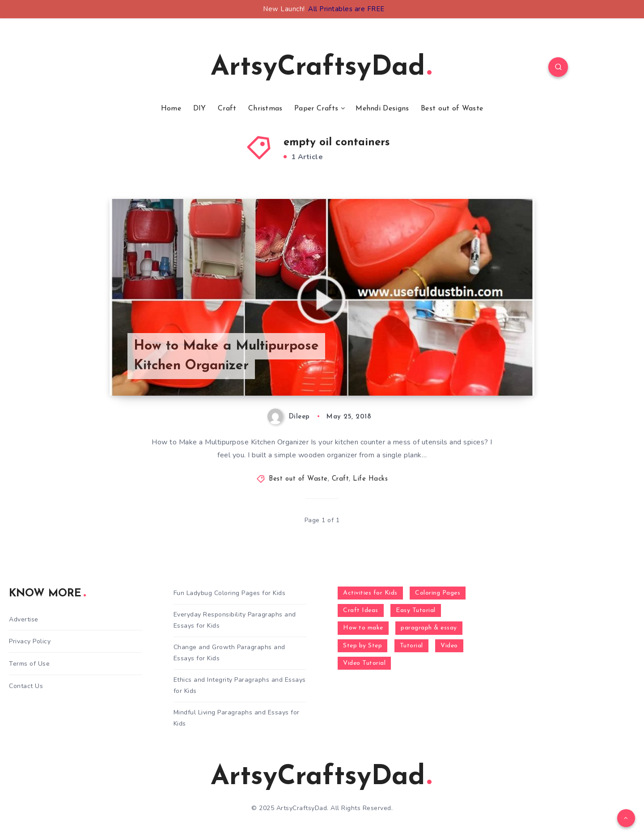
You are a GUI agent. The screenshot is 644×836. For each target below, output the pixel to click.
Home (171, 109)
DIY (200, 109)
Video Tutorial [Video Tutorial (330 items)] (364, 663)
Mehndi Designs (382, 109)
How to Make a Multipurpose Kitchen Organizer (226, 356)
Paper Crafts (316, 109)
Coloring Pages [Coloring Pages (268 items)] (438, 593)
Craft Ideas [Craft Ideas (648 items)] (361, 610)
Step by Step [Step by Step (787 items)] (362, 646)
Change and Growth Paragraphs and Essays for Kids (229, 653)
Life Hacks (370, 479)
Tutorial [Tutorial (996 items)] (411, 646)
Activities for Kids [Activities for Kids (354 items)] (370, 593)
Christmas (265, 109)
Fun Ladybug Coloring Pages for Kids (230, 593)
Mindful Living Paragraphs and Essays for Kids (237, 718)
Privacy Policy (30, 641)
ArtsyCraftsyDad (321, 68)
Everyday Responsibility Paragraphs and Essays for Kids (235, 620)
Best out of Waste (452, 109)
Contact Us (26, 686)
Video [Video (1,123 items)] (449, 646)
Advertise (24, 619)
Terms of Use (29, 664)
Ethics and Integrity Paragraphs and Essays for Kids (240, 685)
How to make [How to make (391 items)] (363, 628)
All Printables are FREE (346, 9)
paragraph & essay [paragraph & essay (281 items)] (429, 628)
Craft (227, 109)
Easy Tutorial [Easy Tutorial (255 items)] (416, 610)
